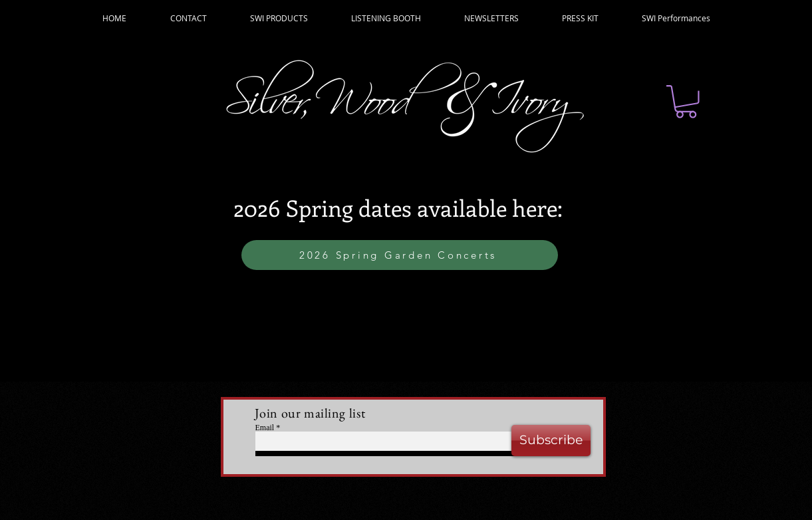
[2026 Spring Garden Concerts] (400, 255)
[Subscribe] (551, 441)
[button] (686, 102)
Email (265, 428)
